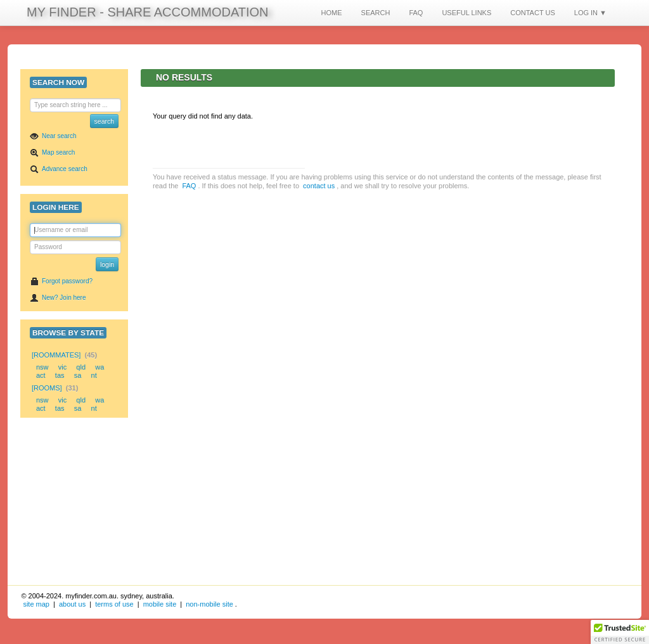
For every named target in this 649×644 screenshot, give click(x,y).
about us (72, 604)
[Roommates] (56, 355)
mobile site (160, 604)
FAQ (416, 13)
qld (81, 367)
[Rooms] (47, 388)
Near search (53, 136)
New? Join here (58, 298)
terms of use (114, 604)
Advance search (59, 169)
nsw (42, 367)
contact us (319, 186)
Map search (52, 153)
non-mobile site (209, 604)
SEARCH (376, 13)
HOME (332, 13)
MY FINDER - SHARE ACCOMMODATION (148, 12)
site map (36, 604)
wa (100, 367)
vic (62, 367)
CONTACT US (533, 13)
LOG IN (590, 13)
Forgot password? (61, 281)
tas (60, 375)
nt (94, 375)
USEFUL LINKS (466, 13)
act (41, 375)
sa (78, 375)
